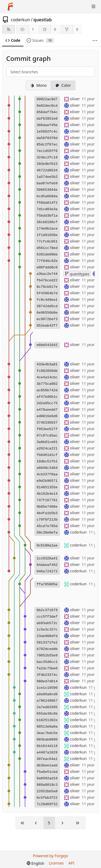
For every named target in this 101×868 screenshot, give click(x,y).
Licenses (56, 863)
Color (63, 85)
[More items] (95, 41)
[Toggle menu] (93, 6)
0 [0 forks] (77, 29)
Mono (38, 85)
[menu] (35, 863)
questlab (43, 20)
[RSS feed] (8, 29)
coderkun (20, 20)
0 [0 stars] (55, 29)
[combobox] (15, 72)
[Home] (10, 6)
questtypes (77, 274)
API (71, 863)
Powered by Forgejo (50, 856)
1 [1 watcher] (33, 29)
